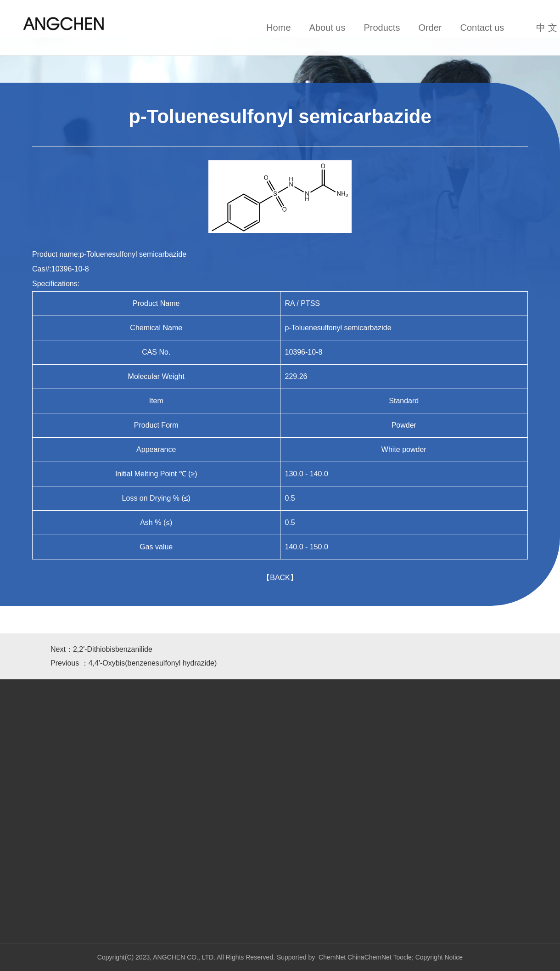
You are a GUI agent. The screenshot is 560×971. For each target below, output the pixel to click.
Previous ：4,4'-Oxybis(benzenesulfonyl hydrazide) (134, 663)
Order (430, 28)
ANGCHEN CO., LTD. (185, 957)
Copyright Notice (439, 957)
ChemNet (332, 957)
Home (278, 28)
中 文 (547, 28)
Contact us (482, 28)
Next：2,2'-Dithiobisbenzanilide (101, 649)
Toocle (402, 957)
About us (328, 28)
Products (382, 28)
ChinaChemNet (370, 957)
